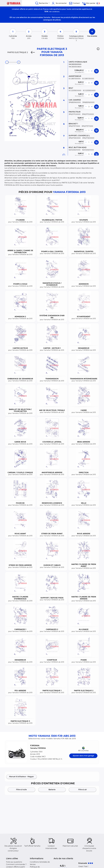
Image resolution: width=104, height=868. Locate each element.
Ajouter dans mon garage (83, 756)
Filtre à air (83, 790)
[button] (98, 49)
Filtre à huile (21, 790)
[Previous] (33, 52)
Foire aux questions (14, 862)
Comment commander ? (16, 864)
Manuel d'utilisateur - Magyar (21, 777)
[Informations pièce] (64, 155)
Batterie (52, 790)
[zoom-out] (7, 62)
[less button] (86, 71)
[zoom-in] (19, 62)
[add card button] (96, 71)
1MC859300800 (75, 67)
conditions (56, 12)
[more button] (92, 71)
